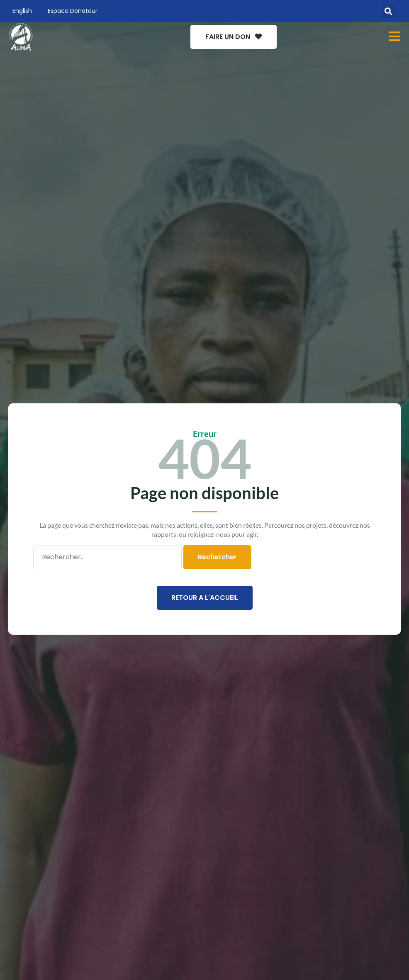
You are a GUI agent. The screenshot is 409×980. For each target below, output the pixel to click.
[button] (388, 11)
